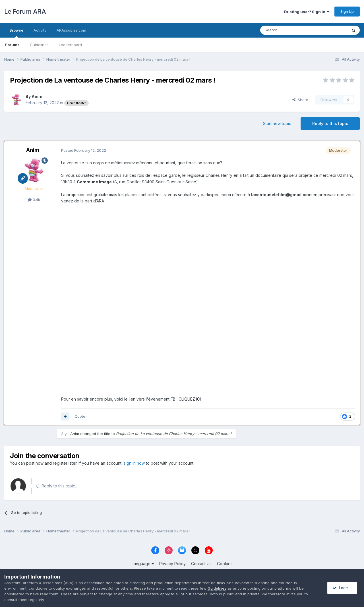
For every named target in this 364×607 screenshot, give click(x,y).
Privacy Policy (172, 564)
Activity (40, 30)
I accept (343, 588)
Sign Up (347, 11)
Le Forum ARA (25, 11)
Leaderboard (70, 45)
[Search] (289, 30)
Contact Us (201, 564)
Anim (37, 96)
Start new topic (277, 123)
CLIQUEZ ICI (190, 399)
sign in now (134, 463)
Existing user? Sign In (307, 12)
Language (143, 564)
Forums (12, 45)
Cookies (225, 564)
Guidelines (39, 45)
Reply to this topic (330, 123)
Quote (80, 416)
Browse (16, 33)
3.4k (34, 200)
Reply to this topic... (57, 486)
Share (300, 100)
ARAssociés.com (71, 30)
